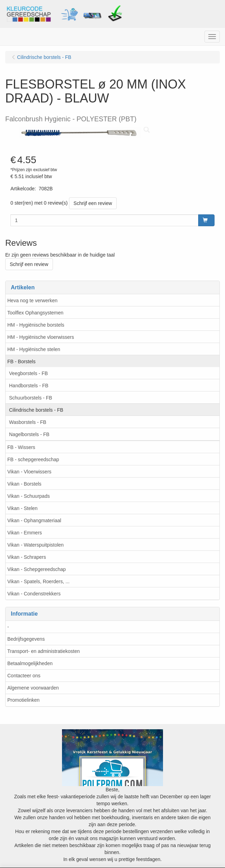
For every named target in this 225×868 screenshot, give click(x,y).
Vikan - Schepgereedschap (37, 569)
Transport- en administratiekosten (44, 651)
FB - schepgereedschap (33, 459)
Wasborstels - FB (28, 422)
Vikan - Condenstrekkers (34, 594)
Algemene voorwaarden (33, 688)
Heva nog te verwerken (32, 300)
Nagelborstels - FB (29, 434)
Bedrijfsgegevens (26, 639)
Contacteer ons (24, 676)
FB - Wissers (21, 447)
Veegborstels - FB (28, 373)
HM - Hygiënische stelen (34, 349)
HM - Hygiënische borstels (36, 325)
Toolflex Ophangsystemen (35, 313)
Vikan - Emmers (25, 533)
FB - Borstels (21, 361)
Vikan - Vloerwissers (29, 472)
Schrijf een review (93, 203)
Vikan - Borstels (24, 484)
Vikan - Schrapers (27, 557)
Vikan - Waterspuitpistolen (36, 545)
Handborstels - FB (29, 386)
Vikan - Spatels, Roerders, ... (38, 581)
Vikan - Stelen (22, 508)
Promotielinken (24, 700)
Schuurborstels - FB (31, 398)
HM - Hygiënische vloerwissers (41, 337)
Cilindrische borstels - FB (36, 410)
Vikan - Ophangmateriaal (34, 520)
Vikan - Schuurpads (29, 496)
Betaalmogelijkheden (30, 663)
